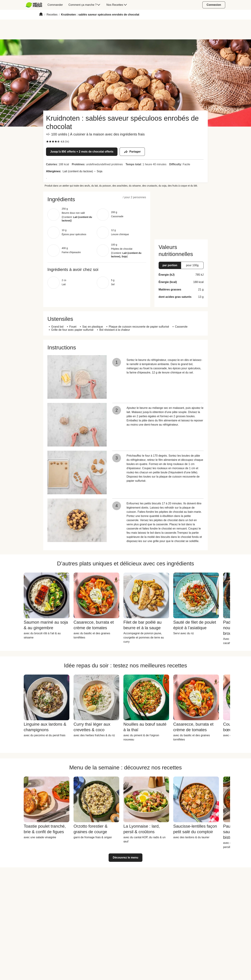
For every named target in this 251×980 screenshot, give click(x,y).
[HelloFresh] (34, 5)
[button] (97, 199)
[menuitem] (35, 5)
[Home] (41, 15)
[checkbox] (47, 142)
